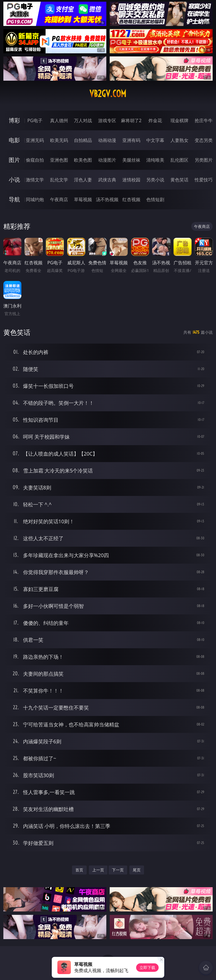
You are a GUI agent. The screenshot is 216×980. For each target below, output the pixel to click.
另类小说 (155, 180)
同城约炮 (35, 199)
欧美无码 (59, 140)
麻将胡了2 (131, 120)
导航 (14, 199)
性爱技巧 (204, 180)
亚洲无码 (35, 140)
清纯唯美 (155, 160)
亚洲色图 (59, 160)
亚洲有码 (131, 140)
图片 (14, 160)
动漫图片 (107, 160)
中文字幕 (155, 140)
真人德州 (59, 120)
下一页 (118, 870)
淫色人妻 (83, 180)
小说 (14, 180)
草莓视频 (83, 199)
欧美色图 (83, 160)
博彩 (14, 120)
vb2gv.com (108, 94)
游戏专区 (107, 120)
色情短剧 (155, 199)
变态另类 (204, 140)
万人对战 (83, 120)
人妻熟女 (179, 140)
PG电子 (35, 120)
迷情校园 (131, 180)
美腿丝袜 (131, 160)
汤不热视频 (107, 199)
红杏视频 (131, 199)
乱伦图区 (179, 160)
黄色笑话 (179, 180)
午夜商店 (59, 199)
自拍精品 (83, 140)
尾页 (137, 870)
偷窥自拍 (35, 160)
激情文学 (35, 180)
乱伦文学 (59, 180)
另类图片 (204, 160)
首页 (79, 870)
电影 (14, 140)
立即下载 (147, 967)
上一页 (98, 870)
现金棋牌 (179, 120)
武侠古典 (107, 180)
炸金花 (155, 120)
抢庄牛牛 (204, 120)
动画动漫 (107, 140)
